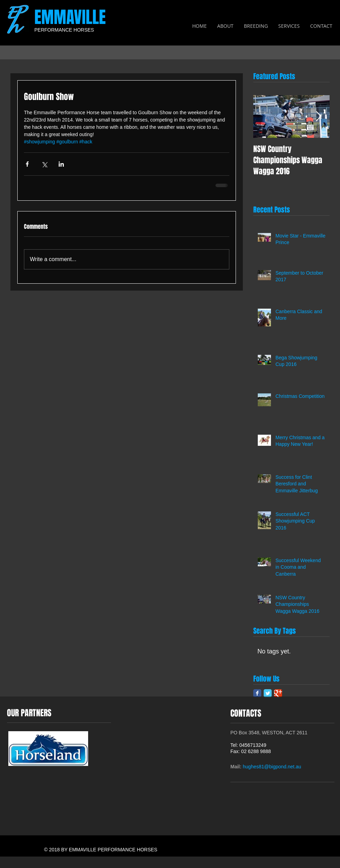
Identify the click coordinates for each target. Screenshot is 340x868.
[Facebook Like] (321, 776)
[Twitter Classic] (268, 693)
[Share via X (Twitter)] (44, 164)
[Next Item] (318, 116)
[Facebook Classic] (257, 693)
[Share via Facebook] (27, 164)
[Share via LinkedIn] (61, 164)
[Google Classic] (278, 693)
